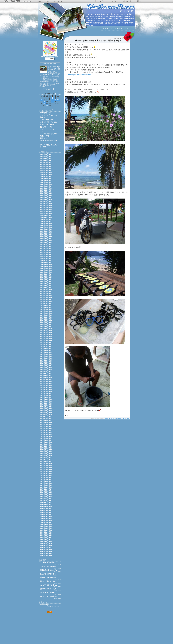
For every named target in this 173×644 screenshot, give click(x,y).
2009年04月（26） (47, 519)
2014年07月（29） (47, 406)
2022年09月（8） (46, 220)
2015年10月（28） (47, 377)
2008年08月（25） (47, 529)
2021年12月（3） (46, 238)
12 (58, 100)
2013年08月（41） (47, 427)
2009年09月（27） (47, 508)
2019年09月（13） (47, 289)
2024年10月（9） (46, 181)
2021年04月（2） (46, 254)
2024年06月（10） (47, 189)
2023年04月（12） (47, 211)
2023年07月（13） (47, 205)
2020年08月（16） (47, 271)
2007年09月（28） (47, 543)
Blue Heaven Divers (50, 64)
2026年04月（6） (46, 154)
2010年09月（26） (47, 484)
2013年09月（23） (47, 424)
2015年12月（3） (46, 373)
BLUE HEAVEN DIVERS (122, 418)
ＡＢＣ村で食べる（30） (49, 122)
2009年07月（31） (47, 513)
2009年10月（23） (47, 506)
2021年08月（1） (46, 246)
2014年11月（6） (46, 398)
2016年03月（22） (47, 367)
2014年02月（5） (46, 416)
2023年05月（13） (47, 209)
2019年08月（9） (46, 291)
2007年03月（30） (47, 556)
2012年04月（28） (47, 455)
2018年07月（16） (47, 314)
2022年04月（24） (47, 230)
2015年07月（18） (47, 383)
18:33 (106, 418)
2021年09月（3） (46, 244)
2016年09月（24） (47, 355)
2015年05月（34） (47, 388)
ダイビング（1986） (47, 124)
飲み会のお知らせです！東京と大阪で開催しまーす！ (98, 41)
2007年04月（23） (47, 553)
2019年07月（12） (47, 293)
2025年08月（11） (47, 164)
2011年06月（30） (47, 470)
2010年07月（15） (47, 488)
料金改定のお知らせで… (49, 570)
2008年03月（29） (47, 535)
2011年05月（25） (47, 472)
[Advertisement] (50, 628)
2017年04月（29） (47, 340)
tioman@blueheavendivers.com (80, 75)
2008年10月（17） (47, 525)
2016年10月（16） (47, 353)
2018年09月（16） (47, 310)
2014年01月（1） (46, 418)
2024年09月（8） (46, 183)
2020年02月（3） (46, 279)
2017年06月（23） (47, 336)
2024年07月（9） (46, 187)
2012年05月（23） (47, 453)
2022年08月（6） (46, 222)
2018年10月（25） (47, 308)
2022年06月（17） (47, 226)
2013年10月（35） (47, 422)
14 (44, 102)
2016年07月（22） (47, 359)
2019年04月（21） (47, 300)
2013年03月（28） (47, 437)
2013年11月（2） (46, 420)
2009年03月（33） (47, 521)
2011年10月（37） (47, 461)
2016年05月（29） (47, 363)
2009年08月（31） (47, 510)
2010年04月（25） (47, 494)
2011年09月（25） (47, 463)
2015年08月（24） (47, 381)
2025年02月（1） (46, 177)
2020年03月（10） (47, 277)
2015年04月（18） (47, 390)
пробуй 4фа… (45, 605)
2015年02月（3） (46, 394)
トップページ (102, 1)
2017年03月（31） (47, 343)
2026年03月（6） (46, 156)
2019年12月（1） (46, 283)
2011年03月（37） (47, 476)
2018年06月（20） (47, 316)
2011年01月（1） (46, 480)
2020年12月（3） (46, 263)
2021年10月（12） (47, 242)
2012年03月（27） (47, 457)
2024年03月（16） (47, 195)
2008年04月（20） (47, 533)
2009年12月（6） (46, 502)
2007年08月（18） (47, 545)
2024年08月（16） (47, 185)
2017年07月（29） (47, 334)
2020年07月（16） (47, 273)
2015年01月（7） (46, 396)
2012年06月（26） (47, 451)
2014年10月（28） (47, 400)
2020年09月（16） (47, 269)
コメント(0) (112, 418)
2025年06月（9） (46, 168)
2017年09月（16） (47, 330)
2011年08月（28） (47, 465)
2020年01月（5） (46, 281)
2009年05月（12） (47, 517)
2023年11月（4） (46, 197)
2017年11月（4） (46, 326)
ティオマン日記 (111, 8)
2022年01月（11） (47, 236)
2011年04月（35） (47, 474)
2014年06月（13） (47, 408)
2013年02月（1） (46, 439)
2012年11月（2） (46, 441)
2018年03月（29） (47, 322)
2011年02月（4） (46, 478)
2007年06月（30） (47, 549)
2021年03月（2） (46, 257)
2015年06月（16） (47, 386)
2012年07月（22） (47, 449)
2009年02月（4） (46, 523)
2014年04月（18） (47, 412)
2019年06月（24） (47, 295)
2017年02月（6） (46, 345)
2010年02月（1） (46, 498)
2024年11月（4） (46, 179)
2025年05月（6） (46, 171)
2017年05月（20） (47, 338)
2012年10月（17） (47, 443)
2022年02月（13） (47, 234)
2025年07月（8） (46, 166)
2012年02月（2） (46, 459)
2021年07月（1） (46, 248)
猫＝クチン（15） (46, 127)
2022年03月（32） (47, 232)
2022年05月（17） (47, 228)
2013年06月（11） (47, 431)
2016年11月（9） (46, 351)
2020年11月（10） (47, 265)
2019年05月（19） (47, 297)
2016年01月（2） (46, 371)
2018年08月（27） (47, 312)
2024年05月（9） (46, 191)
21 (44, 103)
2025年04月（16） (47, 173)
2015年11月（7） (46, 375)
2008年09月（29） (47, 527)
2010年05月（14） (47, 492)
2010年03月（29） (47, 496)
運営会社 (139, 1)
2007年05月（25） (47, 551)
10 (53, 100)
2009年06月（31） (47, 515)
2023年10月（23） (47, 199)
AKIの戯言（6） (46, 113)
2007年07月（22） (47, 547)
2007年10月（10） (47, 541)
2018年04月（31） (47, 320)
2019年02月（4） (46, 304)
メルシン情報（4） (47, 120)
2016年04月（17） (47, 365)
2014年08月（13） (47, 404)
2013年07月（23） (47, 429)
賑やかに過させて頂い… (49, 581)
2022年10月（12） (47, 218)
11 (55, 100)
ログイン (115, 1)
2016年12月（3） (46, 349)
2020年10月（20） (47, 267)
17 (53, 102)
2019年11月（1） (46, 285)
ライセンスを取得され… (49, 566)
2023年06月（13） (47, 207)
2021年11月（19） (47, 240)
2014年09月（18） (47, 402)
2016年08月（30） (47, 357)
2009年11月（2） (46, 504)
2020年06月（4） (46, 275)
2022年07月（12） (47, 224)
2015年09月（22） (47, 379)
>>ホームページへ (50, 89)
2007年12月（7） (46, 539)
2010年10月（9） (46, 482)
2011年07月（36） (47, 467)
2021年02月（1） (46, 259)
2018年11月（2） (46, 306)
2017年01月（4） (46, 347)
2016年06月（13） (47, 361)
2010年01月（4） (46, 500)
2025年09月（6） (46, 162)
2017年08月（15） (47, 332)
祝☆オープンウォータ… (49, 589)
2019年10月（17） (47, 287)
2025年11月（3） (46, 158)
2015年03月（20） (47, 392)
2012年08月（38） (47, 447)
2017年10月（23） (47, 328)
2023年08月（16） (47, 203)
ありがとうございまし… (49, 563)
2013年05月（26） (47, 433)
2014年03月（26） (47, 414)
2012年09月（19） (47, 445)
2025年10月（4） (46, 160)
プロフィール (50, 59)
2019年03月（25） (47, 302)
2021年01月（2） (46, 261)
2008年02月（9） (46, 537)
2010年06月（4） (46, 490)
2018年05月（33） (47, 318)
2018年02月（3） (46, 324)
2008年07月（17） (47, 531)
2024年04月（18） (47, 193)
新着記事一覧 (127, 1)
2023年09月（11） (47, 201)
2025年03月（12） (47, 175)
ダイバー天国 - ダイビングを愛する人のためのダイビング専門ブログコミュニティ (37, 1)
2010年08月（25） (47, 486)
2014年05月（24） (47, 410)
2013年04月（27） (47, 435)
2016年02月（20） (47, 369)
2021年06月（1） (46, 250)
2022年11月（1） (46, 216)
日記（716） (45, 138)
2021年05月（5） (46, 252)
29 (47, 105)
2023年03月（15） (47, 214)
